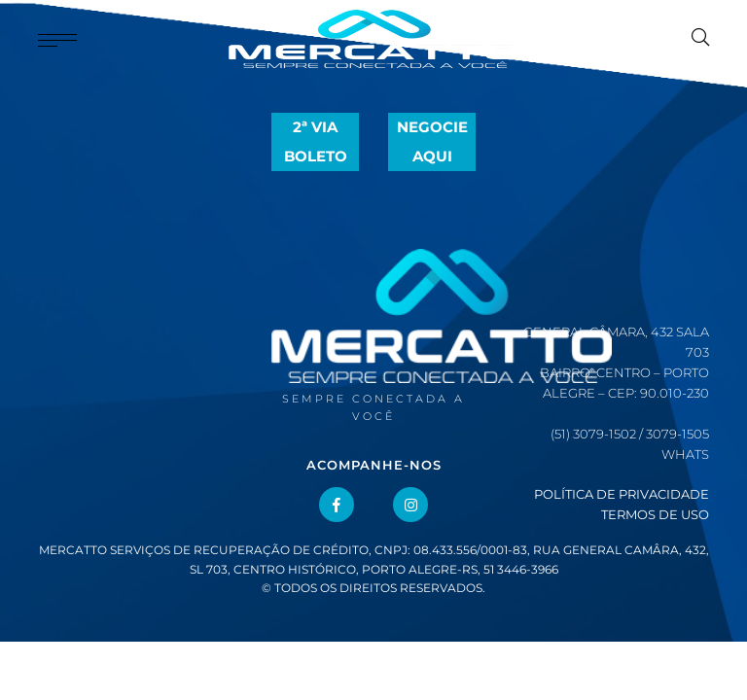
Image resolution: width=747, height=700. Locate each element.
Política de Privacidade (622, 494)
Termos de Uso (655, 514)
